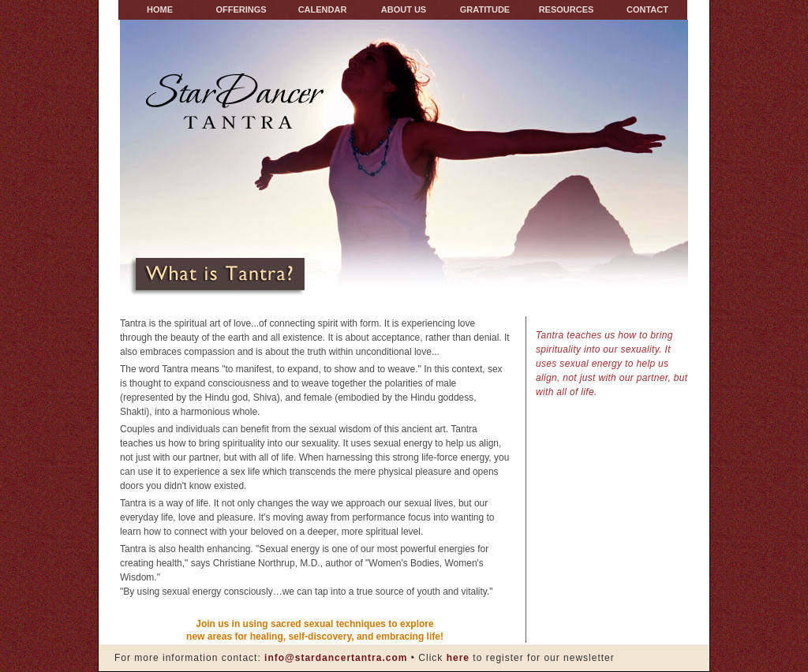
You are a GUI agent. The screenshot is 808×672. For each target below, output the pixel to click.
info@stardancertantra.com (336, 658)
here (456, 658)
